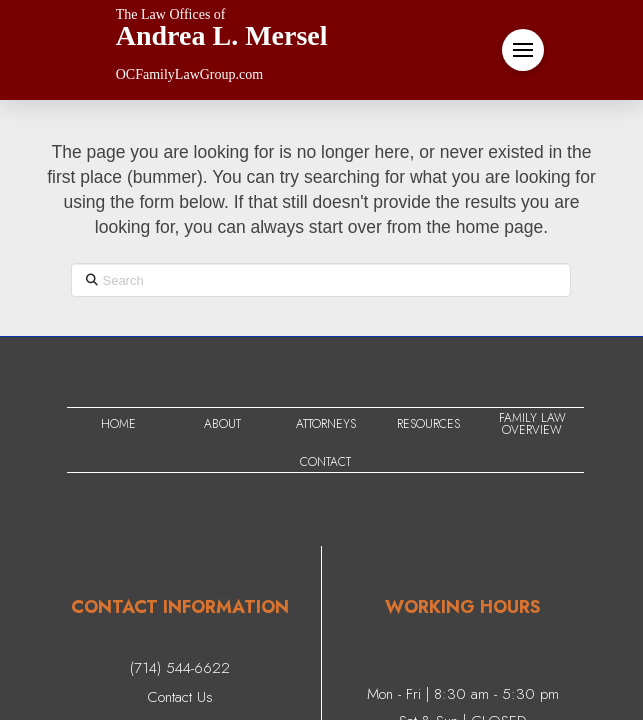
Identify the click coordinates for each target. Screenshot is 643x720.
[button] (523, 50)
